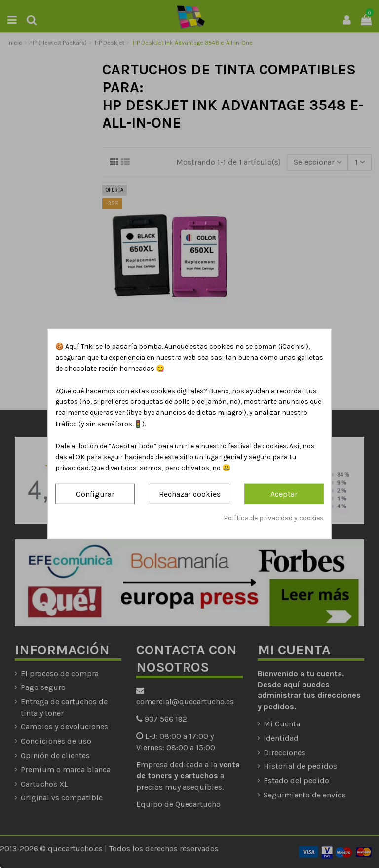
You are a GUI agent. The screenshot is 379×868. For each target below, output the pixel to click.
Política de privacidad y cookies (274, 518)
